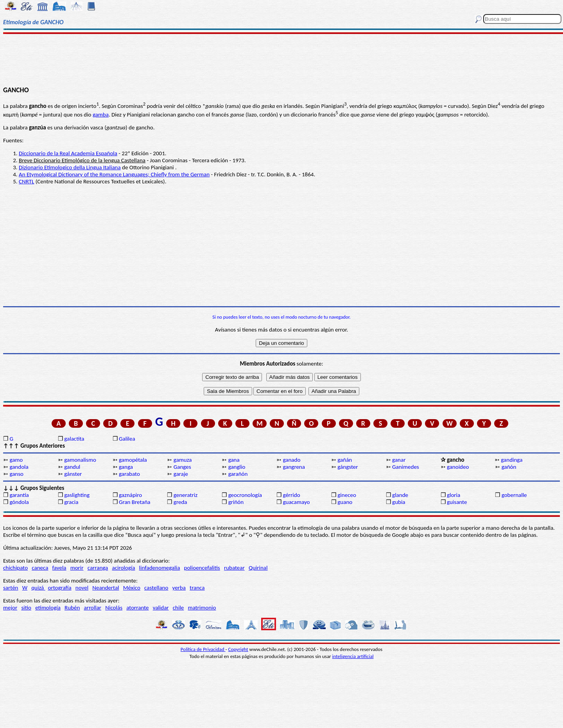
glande (400, 495)
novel (82, 588)
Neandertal (106, 588)
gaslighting (77, 495)
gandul (72, 467)
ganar (399, 460)
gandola (19, 467)
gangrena (294, 467)
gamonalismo (80, 460)
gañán (345, 460)
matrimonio (202, 608)
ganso (16, 474)
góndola (19, 502)
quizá (38, 588)
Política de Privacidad (203, 649)
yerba (179, 588)
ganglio (237, 467)
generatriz (186, 495)
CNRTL (26, 181)
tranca (197, 588)
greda (180, 502)
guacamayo (296, 502)
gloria (454, 495)
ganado (291, 460)
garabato (129, 474)
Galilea (127, 439)
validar (161, 608)
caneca (40, 568)
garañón (238, 474)
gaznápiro (130, 495)
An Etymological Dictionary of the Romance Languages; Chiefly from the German (114, 174)
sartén (11, 588)
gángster (348, 467)
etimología (48, 608)
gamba (101, 115)
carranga (98, 568)
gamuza (183, 460)
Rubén (72, 608)
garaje (181, 474)
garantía (19, 495)
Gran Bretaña (135, 502)
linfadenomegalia (160, 568)
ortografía (60, 588)
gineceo (347, 495)
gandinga (512, 460)
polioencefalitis (202, 568)
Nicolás (114, 608)
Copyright (238, 649)
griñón (236, 502)
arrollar (92, 608)
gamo (16, 460)
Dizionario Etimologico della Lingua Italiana (70, 167)
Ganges (182, 467)
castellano (156, 588)
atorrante (137, 608)
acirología (123, 568)
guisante (457, 502)
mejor (10, 608)
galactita (74, 439)
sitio (26, 608)
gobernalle (514, 495)
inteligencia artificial (353, 656)
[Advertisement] (282, 59)
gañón (509, 467)
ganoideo (458, 467)
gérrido (291, 495)
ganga (126, 467)
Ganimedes (406, 467)
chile (178, 608)
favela (59, 568)
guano (345, 502)
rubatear (234, 568)
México (132, 588)
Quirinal (258, 568)
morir (77, 568)
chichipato (15, 568)
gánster (73, 474)
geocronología (245, 495)
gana (234, 460)
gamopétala (133, 460)
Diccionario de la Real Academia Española (68, 153)
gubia (399, 502)
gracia (71, 502)
